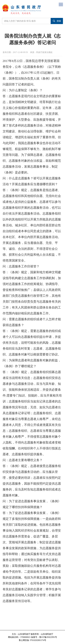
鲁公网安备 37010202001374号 (32, 640)
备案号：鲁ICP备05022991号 (44, 637)
